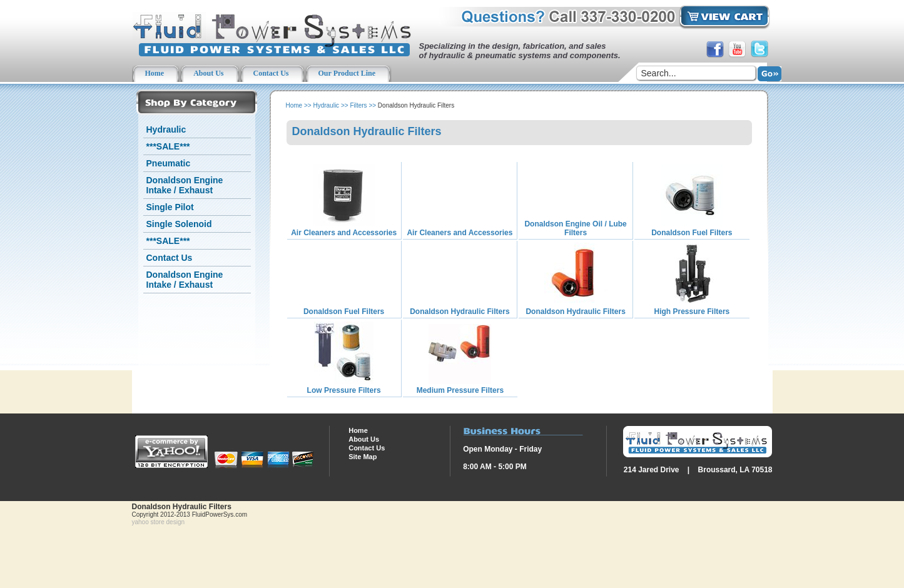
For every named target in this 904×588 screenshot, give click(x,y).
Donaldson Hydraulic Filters (460, 312)
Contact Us (170, 258)
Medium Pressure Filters (460, 390)
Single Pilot (170, 207)
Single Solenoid (179, 224)
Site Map (363, 457)
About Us (364, 439)
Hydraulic (166, 129)
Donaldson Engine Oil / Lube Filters (575, 228)
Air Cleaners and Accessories (344, 233)
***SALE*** (168, 146)
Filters (358, 105)
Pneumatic (169, 163)
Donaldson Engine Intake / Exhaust (185, 185)
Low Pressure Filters (344, 390)
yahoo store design (159, 522)
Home (294, 105)
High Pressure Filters (692, 312)
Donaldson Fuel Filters (692, 233)
